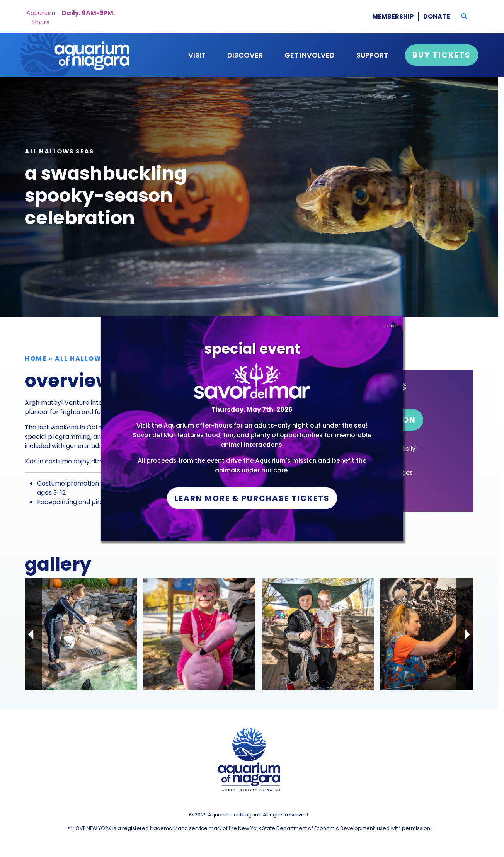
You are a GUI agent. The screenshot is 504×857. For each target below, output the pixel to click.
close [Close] (391, 326)
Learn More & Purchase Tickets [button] (252, 498)
